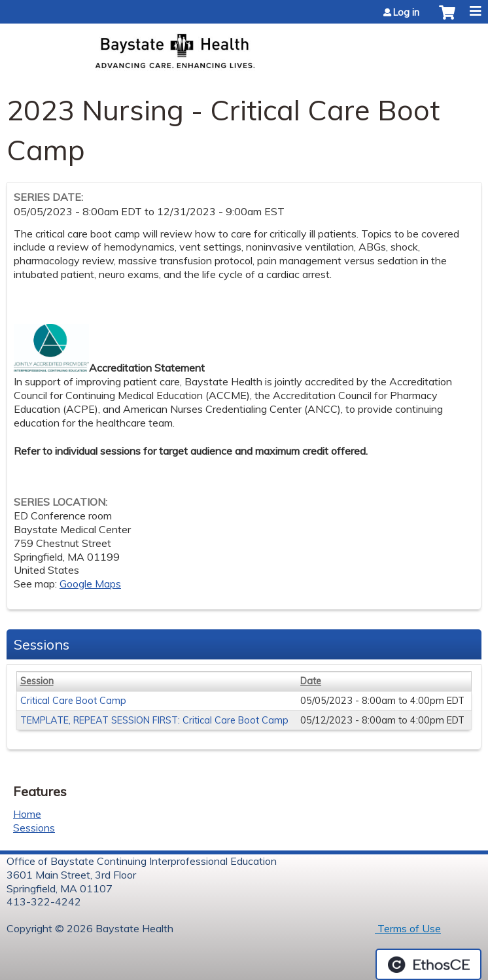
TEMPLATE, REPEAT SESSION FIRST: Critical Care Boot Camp (154, 720)
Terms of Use (408, 928)
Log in (406, 12)
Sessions (34, 828)
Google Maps (90, 584)
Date (311, 681)
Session (37, 681)
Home (27, 814)
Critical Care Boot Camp (73, 701)
